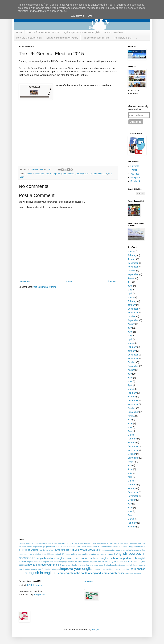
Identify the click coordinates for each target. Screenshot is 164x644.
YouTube (135, 174)
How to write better (62, 550)
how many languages (59, 562)
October (132, 271)
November (133, 267)
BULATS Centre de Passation (85, 547)
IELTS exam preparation (87, 550)
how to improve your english (44, 565)
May (130, 290)
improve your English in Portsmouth (45, 569)
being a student (35, 554)
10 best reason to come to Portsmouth (35, 543)
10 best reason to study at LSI (64, 543)
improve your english (77, 569)
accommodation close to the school (117, 550)
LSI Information (35, 585)
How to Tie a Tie (46, 550)
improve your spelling (121, 569)
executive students (35, 174)
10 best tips (112, 543)
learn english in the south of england (79, 573)
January (132, 259)
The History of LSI (123, 38)
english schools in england (38, 562)
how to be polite (90, 562)
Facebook (135, 181)
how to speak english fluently (127, 565)
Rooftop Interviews (114, 32)
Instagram (135, 177)
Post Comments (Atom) (44, 287)
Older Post (112, 281)
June (130, 286)
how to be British (75, 562)
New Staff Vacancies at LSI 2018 (43, 32)
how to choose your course (110, 562)
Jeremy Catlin (82, 174)
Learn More (78, 16)
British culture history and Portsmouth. (113, 547)
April (130, 294)
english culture (46, 558)
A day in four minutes (64, 547)
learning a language (133, 573)
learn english (138, 569)
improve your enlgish (103, 569)
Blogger (95, 630)
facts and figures (52, 174)
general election (68, 174)
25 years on (37, 547)
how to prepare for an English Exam (100, 565)
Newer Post (25, 281)
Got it (91, 16)
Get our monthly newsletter (138, 108)
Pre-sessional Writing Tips (96, 38)
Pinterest (89, 581)
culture (74, 554)
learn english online (113, 573)
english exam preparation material (78, 558)
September (133, 274)
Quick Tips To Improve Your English (82, 32)
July (130, 282)
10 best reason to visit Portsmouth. (92, 543)
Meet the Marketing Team (29, 38)
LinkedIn (135, 166)
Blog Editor (40, 595)
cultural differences (63, 554)
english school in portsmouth (119, 558)
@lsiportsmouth (49, 547)
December (133, 263)
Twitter (134, 170)
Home (19, 32)
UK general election (98, 174)
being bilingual (48, 554)
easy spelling (83, 554)
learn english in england (38, 573)
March (131, 251)
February (132, 255)
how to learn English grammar (74, 565)
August (131, 278)
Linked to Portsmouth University (62, 38)
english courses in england (102, 554)
